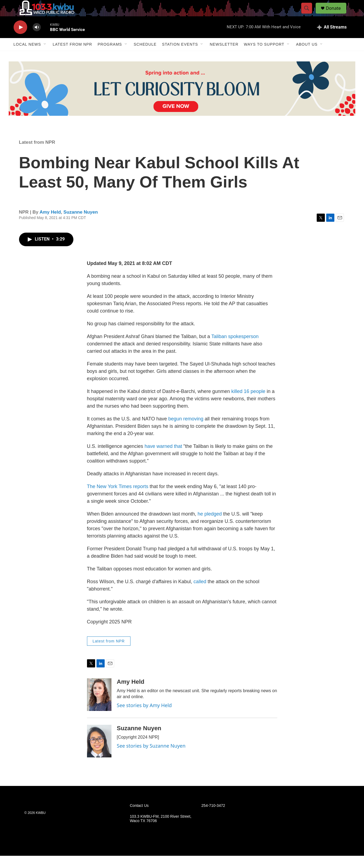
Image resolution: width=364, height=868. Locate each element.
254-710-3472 (213, 818)
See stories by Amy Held (144, 717)
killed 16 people (248, 404)
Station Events (180, 57)
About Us (307, 57)
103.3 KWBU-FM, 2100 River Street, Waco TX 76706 (161, 831)
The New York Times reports (118, 499)
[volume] (37, 40)
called (200, 594)
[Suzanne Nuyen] (99, 753)
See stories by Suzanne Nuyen (151, 758)
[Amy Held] (99, 707)
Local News (27, 57)
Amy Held (50, 224)
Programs (110, 57)
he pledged (210, 526)
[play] (20, 40)
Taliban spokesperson (234, 349)
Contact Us (139, 818)
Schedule (145, 57)
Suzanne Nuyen (81, 224)
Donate (337, 14)
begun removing (186, 431)
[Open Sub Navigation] (45, 57)
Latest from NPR (72, 57)
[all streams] (332, 39)
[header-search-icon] (309, 14)
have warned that (163, 458)
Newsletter (224, 57)
